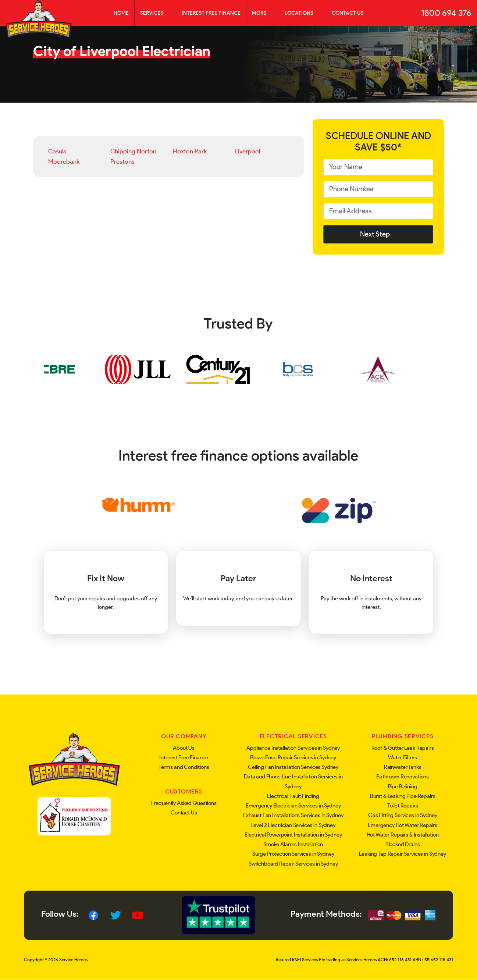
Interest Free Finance (211, 13)
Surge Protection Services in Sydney (293, 854)
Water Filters (403, 757)
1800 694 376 (446, 13)
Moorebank (64, 161)
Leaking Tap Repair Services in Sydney (402, 854)
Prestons (122, 161)
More (263, 13)
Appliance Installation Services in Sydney (293, 748)
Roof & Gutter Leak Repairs (403, 748)
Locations (302, 13)
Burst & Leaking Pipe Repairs (403, 796)
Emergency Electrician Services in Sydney (293, 806)
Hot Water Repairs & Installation (403, 835)
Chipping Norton (133, 151)
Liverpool (248, 151)
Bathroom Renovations (403, 777)
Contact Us (348, 13)
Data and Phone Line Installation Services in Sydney (293, 781)
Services (155, 13)
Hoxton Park (190, 151)
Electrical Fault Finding (293, 796)
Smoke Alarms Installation (293, 844)
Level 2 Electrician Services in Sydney (293, 825)
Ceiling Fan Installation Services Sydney (293, 767)
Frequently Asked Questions (184, 803)
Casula (57, 151)
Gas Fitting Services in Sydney (403, 815)
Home (121, 13)
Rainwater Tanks (403, 767)
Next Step (378, 234)
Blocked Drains (403, 844)
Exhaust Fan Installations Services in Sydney (293, 815)
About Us (184, 748)
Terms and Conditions (184, 767)
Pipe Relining (403, 787)
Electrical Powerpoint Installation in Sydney (293, 835)
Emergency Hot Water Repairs (403, 825)
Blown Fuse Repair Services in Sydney (293, 757)
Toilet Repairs (403, 806)
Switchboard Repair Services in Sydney (293, 864)
